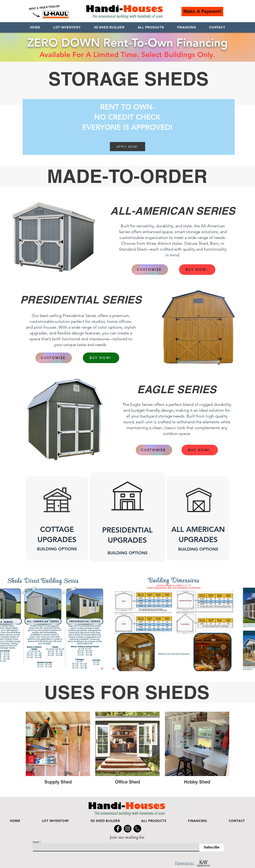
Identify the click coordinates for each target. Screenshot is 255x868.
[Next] (232, 517)
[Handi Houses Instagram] (128, 829)
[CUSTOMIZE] (150, 270)
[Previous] (23, 517)
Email (36, 842)
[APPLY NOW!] (127, 147)
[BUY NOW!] (197, 270)
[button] (202, 12)
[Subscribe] (212, 848)
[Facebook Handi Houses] (118, 829)
